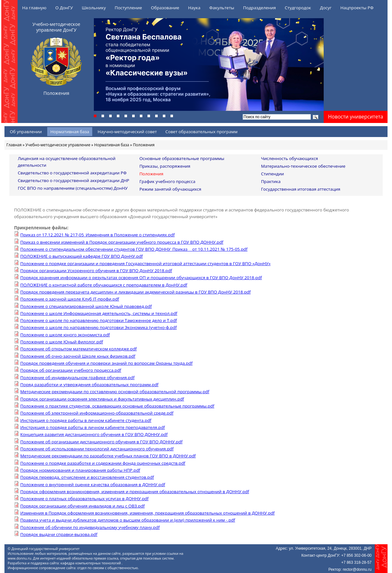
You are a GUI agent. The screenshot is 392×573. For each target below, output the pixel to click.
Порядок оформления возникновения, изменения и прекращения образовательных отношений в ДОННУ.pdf (135, 492)
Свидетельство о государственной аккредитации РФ (72, 173)
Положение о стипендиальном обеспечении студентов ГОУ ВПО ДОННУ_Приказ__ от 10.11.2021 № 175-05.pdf (134, 249)
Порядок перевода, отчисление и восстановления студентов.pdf (87, 477)
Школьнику (94, 8)
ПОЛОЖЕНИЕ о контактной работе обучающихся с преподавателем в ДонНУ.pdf (104, 285)
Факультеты (222, 8)
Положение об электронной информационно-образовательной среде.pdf (97, 413)
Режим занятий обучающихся (170, 189)
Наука (194, 8)
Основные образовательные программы (182, 158)
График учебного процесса (167, 181)
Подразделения (259, 8)
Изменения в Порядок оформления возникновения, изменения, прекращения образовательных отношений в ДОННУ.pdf (147, 513)
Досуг (326, 8)
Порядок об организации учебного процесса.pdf (71, 370)
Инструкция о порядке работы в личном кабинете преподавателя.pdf (92, 427)
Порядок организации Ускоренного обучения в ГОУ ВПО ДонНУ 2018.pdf (96, 271)
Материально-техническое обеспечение (303, 166)
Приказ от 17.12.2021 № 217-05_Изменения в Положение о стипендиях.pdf (97, 235)
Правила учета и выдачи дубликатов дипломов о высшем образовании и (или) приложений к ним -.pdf (128, 520)
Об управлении (26, 132)
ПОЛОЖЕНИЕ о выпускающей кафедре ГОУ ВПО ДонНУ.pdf (81, 256)
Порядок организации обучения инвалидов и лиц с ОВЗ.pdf (82, 506)
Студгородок (298, 8)
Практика (271, 181)
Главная (14, 145)
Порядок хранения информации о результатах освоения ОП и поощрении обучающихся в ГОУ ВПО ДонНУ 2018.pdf (141, 278)
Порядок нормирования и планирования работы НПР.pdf (80, 470)
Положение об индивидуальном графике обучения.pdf (77, 378)
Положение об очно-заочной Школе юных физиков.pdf (78, 356)
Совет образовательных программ (201, 132)
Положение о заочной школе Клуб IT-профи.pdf (70, 299)
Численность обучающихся (290, 158)
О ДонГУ (64, 8)
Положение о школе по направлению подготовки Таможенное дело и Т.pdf (98, 320)
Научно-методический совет (127, 132)
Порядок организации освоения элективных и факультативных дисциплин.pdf (102, 399)
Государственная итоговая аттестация (301, 189)
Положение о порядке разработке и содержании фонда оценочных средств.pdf (103, 463)
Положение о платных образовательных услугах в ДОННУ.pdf (84, 499)
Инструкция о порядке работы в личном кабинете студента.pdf (86, 420)
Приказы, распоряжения (165, 166)
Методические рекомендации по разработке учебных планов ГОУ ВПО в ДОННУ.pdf (108, 456)
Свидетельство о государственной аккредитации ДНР (74, 180)
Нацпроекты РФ (357, 8)
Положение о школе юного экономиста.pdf (65, 335)
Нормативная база (70, 132)
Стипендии (273, 174)
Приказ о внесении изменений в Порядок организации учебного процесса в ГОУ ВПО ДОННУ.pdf (122, 242)
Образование (165, 8)
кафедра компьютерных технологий (91, 563)
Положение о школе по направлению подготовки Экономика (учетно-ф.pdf (98, 327)
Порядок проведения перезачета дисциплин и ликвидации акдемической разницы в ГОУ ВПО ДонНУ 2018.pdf (135, 292)
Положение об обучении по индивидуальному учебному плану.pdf (90, 527)
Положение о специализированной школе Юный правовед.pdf (86, 306)
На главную (34, 8)
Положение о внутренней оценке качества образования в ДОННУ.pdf (93, 485)
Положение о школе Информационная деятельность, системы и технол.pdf (99, 313)
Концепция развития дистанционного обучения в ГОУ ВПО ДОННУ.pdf (94, 434)
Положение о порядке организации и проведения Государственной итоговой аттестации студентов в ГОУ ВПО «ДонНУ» (145, 264)
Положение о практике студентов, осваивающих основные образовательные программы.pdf (117, 406)
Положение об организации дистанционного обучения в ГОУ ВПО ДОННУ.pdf (101, 442)
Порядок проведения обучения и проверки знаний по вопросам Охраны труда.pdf (106, 363)
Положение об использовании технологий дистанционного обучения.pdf (97, 449)
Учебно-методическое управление (58, 145)
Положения (151, 174)
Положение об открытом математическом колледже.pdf (78, 349)
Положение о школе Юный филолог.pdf (61, 342)
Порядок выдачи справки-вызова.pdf (59, 534)
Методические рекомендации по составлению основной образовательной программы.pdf (115, 392)
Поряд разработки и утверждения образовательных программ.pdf (89, 385)
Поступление (128, 8)
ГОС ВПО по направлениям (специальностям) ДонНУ (73, 188)
